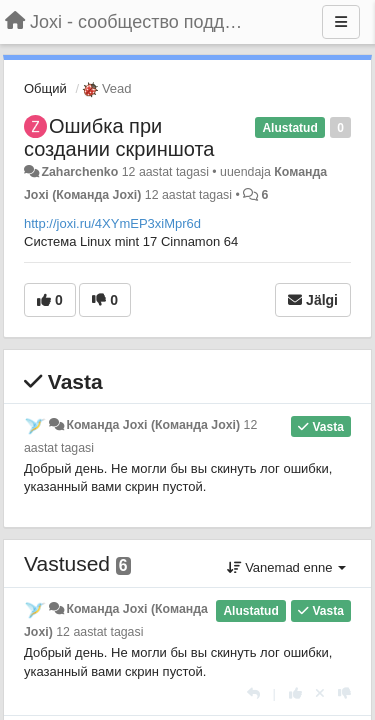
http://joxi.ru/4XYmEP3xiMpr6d (112, 223)
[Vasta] (253, 693)
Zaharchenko (79, 172)
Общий (45, 88)
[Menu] (341, 22)
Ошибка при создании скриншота (119, 137)
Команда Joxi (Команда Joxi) (153, 425)
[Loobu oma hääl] (320, 693)
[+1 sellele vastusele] (295, 693)
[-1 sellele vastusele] (344, 693)
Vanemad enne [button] (286, 567)
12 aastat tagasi (99, 632)
